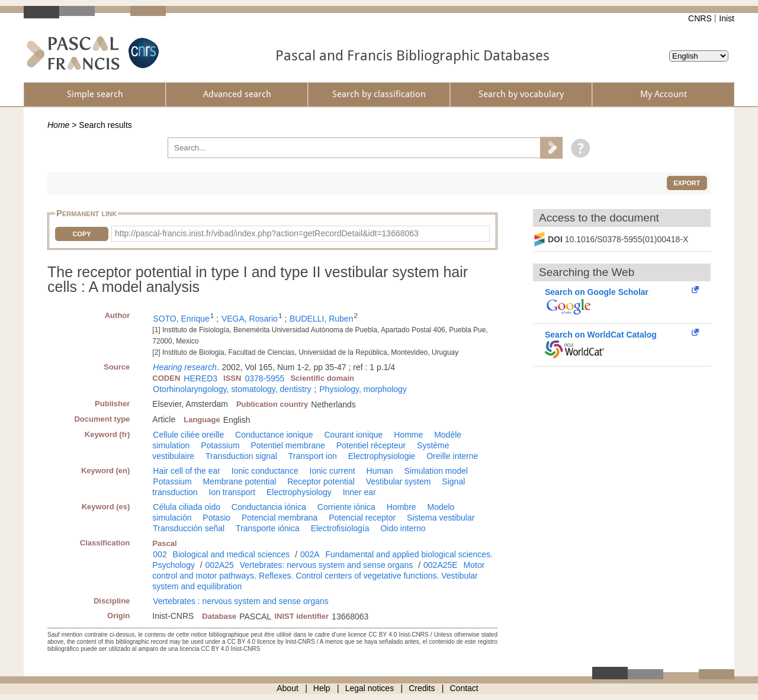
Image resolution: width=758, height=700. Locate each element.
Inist (727, 18)
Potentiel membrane (288, 445)
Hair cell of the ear (187, 471)
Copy (81, 234)
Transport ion (313, 456)
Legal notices (370, 688)
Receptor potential (321, 481)
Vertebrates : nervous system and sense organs (241, 601)
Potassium (220, 445)
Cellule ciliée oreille (188, 435)
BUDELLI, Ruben (321, 319)
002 (160, 554)
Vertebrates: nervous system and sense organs (327, 565)
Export (687, 183)
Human (380, 471)
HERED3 (200, 378)
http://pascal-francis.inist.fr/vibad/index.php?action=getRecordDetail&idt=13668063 (267, 233)
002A (310, 554)
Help (322, 688)
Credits (422, 688)
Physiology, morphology (363, 389)
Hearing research (184, 367)
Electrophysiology (299, 492)
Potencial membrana (280, 518)
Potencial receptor (362, 518)
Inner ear (359, 492)
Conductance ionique (274, 435)
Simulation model (436, 471)
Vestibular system (399, 481)
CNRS (700, 18)
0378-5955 (264, 378)
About (288, 688)
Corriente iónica (346, 507)
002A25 (220, 565)
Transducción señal (189, 528)
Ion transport (232, 492)
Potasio (216, 518)
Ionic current (333, 471)
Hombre (402, 507)
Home (58, 125)
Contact (464, 688)
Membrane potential (240, 481)
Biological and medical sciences (232, 554)
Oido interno (403, 528)
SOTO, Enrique (181, 319)
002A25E (441, 565)
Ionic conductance (265, 471)
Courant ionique (354, 435)
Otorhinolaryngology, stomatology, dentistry (232, 389)
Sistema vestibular (441, 518)
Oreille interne (452, 456)
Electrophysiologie (382, 456)
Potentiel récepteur (371, 445)
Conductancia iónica (269, 507)
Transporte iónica (268, 528)
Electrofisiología (340, 528)
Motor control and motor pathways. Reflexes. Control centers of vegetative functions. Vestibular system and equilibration (318, 576)
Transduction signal (241, 456)
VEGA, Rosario (250, 319)
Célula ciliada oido (187, 507)
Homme (408, 435)
